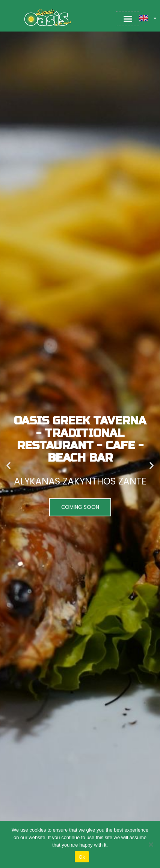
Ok (82, 857)
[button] (128, 19)
